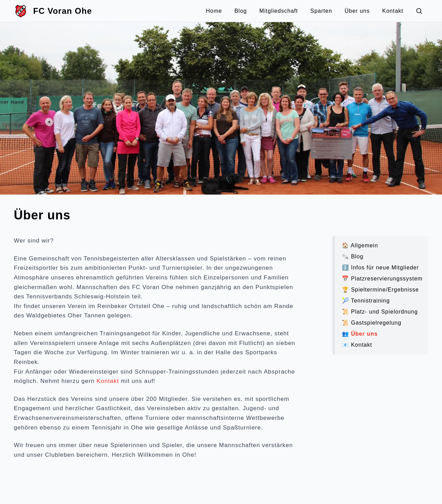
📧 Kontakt (357, 345)
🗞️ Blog (353, 256)
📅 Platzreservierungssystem (382, 279)
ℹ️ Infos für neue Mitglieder (380, 268)
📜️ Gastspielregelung (372, 323)
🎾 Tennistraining (366, 301)
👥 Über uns (360, 334)
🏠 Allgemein (360, 245)
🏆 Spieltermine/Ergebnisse (380, 290)
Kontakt (108, 381)
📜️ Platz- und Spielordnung (380, 312)
